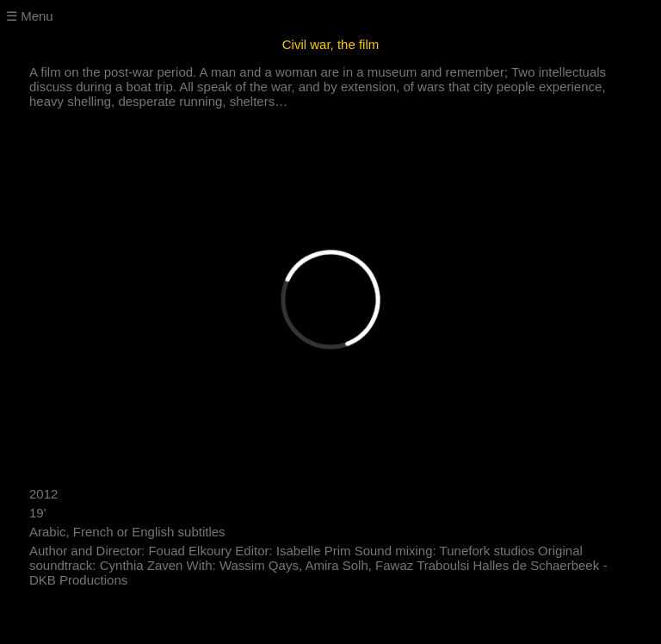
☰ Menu (30, 16)
